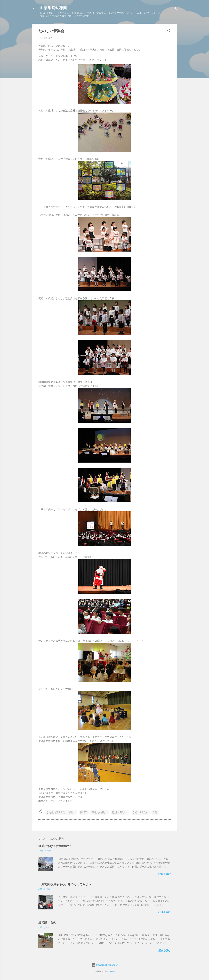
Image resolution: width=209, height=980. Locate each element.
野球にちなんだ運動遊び (55, 846)
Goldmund (113, 971)
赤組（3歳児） (140, 812)
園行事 (84, 812)
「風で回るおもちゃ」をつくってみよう (65, 884)
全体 (155, 812)
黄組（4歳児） (100, 812)
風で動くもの (47, 922)
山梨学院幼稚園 (53, 8)
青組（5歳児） (120, 812)
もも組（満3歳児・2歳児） (61, 812)
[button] (169, 31)
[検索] (175, 9)
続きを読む (165, 874)
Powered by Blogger (105, 965)
